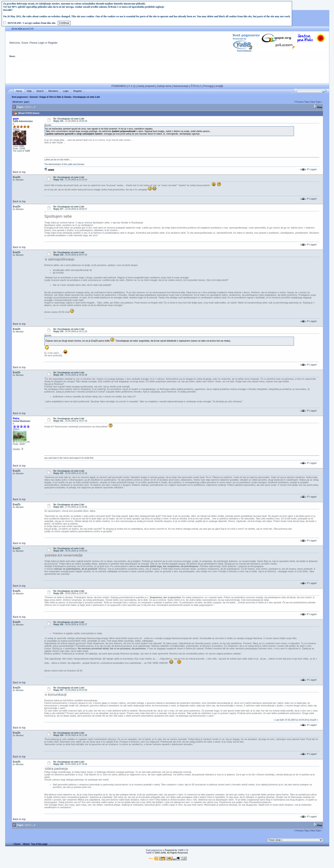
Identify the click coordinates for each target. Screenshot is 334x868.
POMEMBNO (119, 86)
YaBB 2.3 (183, 850)
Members (53, 91)
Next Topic (316, 102)
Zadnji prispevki (146, 86)
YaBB (149, 853)
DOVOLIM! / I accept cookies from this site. (32, 23)
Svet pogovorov (20, 97)
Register (53, 43)
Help (29, 91)
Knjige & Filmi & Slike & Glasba (55, 97)
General (34, 97)
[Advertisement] (167, 72)
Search (40, 91)
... (33, 107)
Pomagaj (208, 86)
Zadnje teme (164, 86)
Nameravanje (181, 86)
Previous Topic (302, 102)
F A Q (132, 86)
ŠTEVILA (196, 86)
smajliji (219, 86)
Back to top (19, 172)
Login (41, 43)
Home (19, 91)
